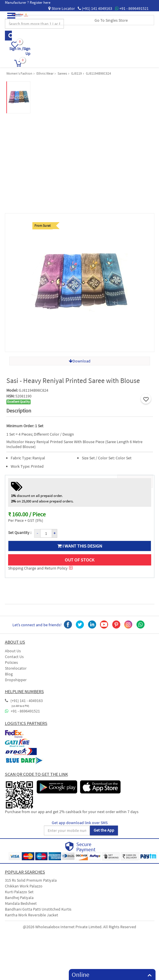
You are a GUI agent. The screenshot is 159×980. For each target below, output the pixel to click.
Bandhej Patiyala (19, 898)
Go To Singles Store (111, 20)
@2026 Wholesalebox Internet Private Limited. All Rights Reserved (79, 927)
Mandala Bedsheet (21, 903)
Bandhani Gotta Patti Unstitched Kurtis (38, 909)
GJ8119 (76, 73)
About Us (13, 651)
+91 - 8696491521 (132, 8)
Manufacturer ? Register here (28, 2)
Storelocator (16, 668)
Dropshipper (16, 680)
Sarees (62, 73)
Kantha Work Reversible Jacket (32, 915)
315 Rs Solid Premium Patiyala (31, 880)
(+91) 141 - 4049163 (24, 701)
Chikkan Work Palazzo (24, 886)
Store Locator (62, 8)
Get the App (104, 830)
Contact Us (14, 657)
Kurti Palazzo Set (19, 892)
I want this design (80, 546)
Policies (11, 662)
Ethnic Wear (45, 73)
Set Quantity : (20, 533)
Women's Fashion (19, 73)
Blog (9, 674)
